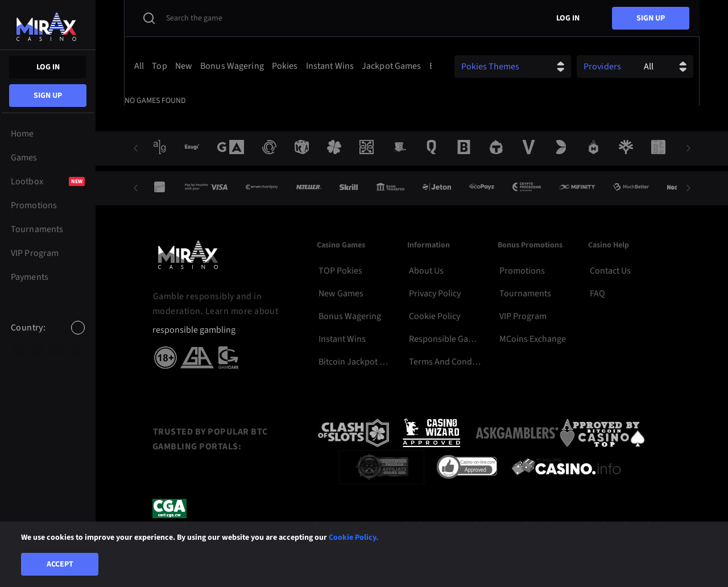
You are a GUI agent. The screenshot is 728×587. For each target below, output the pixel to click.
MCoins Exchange (533, 339)
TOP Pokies (340, 271)
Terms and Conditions (445, 362)
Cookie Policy (435, 316)
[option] (18, 352)
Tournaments (525, 293)
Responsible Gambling (445, 339)
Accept (60, 564)
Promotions (522, 271)
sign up (48, 96)
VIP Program (523, 316)
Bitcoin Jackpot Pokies (355, 362)
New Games (341, 293)
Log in (48, 67)
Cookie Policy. (353, 538)
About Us (426, 271)
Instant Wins (342, 339)
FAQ (597, 293)
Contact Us (610, 271)
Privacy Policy (435, 293)
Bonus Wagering (350, 316)
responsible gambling (194, 330)
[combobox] (48, 337)
